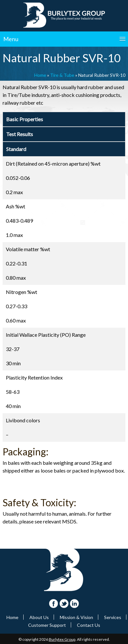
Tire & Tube (62, 75)
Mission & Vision (76, 617)
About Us (39, 617)
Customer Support (47, 625)
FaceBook (54, 604)
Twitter (64, 604)
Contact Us (89, 625)
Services (113, 617)
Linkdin (75, 604)
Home (40, 75)
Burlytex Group (62, 639)
